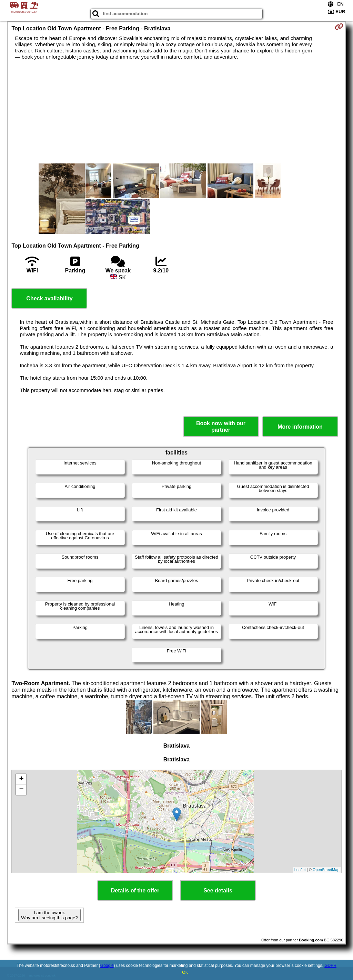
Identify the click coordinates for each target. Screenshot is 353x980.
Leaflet (300, 870)
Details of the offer (135, 891)
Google (107, 966)
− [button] (21, 790)
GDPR (330, 966)
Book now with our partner (221, 427)
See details (218, 891)
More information (300, 427)
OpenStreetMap (326, 870)
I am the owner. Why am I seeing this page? (49, 915)
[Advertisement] (177, 112)
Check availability (49, 298)
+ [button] (21, 779)
